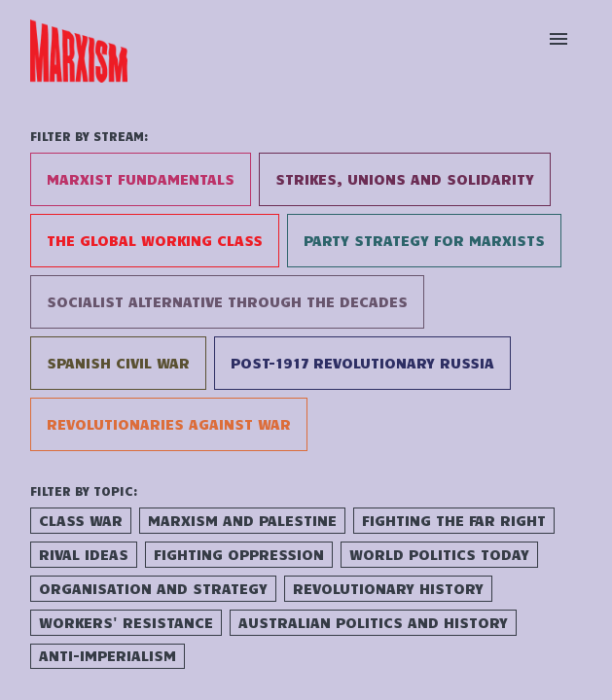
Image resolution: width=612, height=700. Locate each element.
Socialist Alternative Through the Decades (227, 301)
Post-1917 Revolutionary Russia (362, 363)
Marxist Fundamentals (141, 179)
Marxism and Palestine (242, 520)
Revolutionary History (388, 588)
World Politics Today (439, 554)
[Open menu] (558, 39)
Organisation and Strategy (153, 588)
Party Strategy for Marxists (424, 240)
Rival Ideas (84, 554)
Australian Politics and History (373, 622)
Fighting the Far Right (454, 520)
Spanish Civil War (118, 363)
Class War (81, 520)
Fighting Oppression (239, 554)
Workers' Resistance (126, 622)
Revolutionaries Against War (169, 424)
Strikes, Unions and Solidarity (405, 179)
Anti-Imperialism (108, 655)
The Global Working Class (155, 240)
